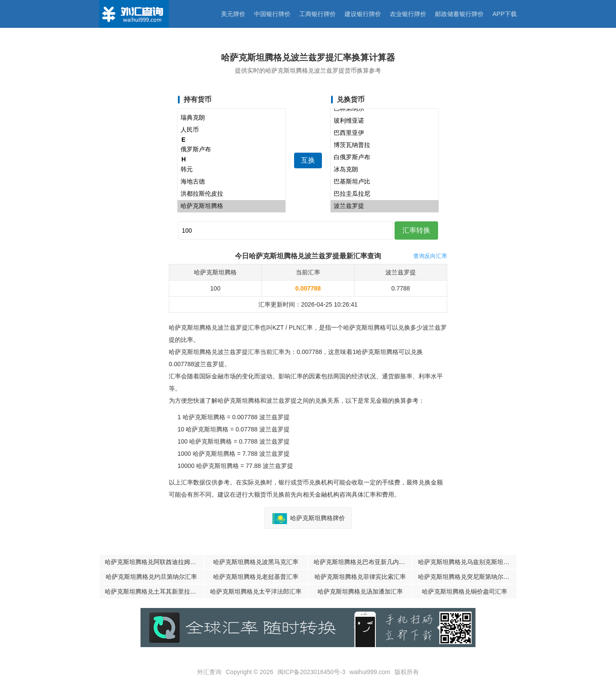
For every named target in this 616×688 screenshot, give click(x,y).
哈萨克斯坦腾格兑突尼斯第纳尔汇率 (467, 577)
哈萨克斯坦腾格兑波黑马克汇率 (256, 562)
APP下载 (505, 14)
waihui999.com (370, 672)
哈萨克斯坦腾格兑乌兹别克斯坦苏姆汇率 (467, 562)
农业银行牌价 (408, 14)
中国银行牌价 (272, 14)
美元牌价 (233, 14)
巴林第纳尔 (385, 109)
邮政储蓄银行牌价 (459, 14)
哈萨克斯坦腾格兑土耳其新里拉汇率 (154, 591)
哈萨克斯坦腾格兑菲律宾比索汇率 (360, 577)
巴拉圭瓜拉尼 (385, 194)
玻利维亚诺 (385, 121)
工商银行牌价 (318, 14)
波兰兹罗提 (385, 206)
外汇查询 (209, 672)
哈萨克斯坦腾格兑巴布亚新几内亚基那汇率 (363, 562)
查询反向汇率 (430, 256)
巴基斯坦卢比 (385, 182)
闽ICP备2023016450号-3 (311, 672)
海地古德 (231, 182)
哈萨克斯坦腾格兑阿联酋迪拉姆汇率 (154, 562)
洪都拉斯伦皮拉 (231, 194)
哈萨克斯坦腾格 (231, 206)
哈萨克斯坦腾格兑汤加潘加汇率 (360, 591)
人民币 (231, 130)
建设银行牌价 (363, 14)
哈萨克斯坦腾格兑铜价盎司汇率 (465, 591)
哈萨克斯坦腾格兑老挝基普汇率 (256, 577)
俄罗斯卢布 (231, 150)
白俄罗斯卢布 (385, 157)
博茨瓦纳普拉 (385, 145)
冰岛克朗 (385, 170)
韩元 (231, 170)
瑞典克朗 (231, 118)
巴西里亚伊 (385, 133)
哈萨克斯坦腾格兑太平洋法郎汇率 (256, 591)
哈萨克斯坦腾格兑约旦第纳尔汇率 (151, 577)
